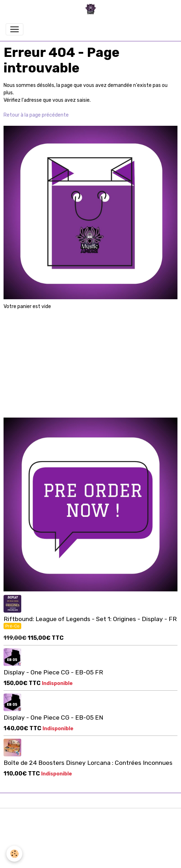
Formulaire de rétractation (90, 848)
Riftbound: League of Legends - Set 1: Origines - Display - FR (90, 619)
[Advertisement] (91, 360)
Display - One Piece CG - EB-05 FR (53, 672)
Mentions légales (90, 818)
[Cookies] (14, 854)
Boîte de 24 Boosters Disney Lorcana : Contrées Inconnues (88, 763)
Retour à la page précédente (36, 115)
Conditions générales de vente (91, 838)
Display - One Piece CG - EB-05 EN (53, 718)
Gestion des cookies (90, 859)
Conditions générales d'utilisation (91, 828)
